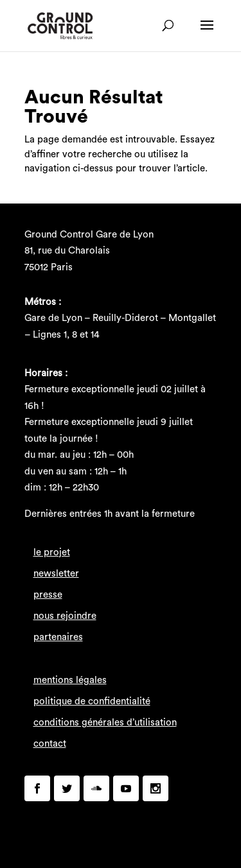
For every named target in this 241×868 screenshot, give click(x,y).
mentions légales (70, 680)
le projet (52, 552)
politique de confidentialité (92, 701)
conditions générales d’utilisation (105, 723)
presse (48, 595)
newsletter (56, 574)
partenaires (58, 637)
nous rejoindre (65, 616)
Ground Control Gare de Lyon (89, 235)
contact (50, 744)
